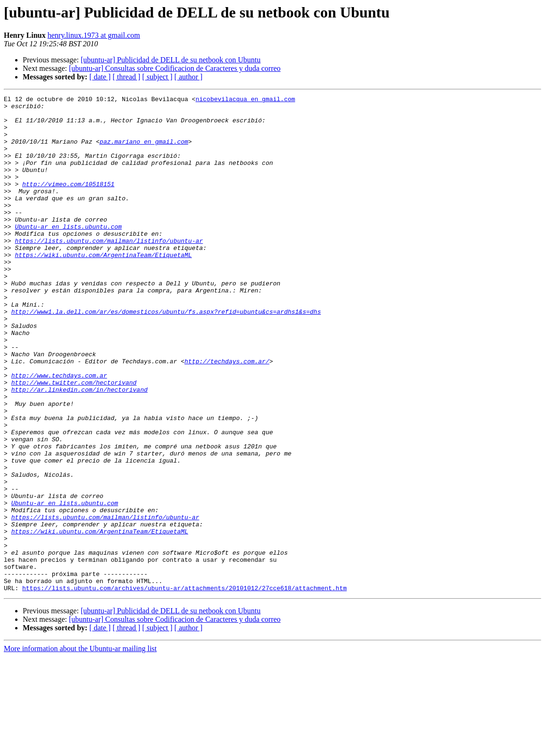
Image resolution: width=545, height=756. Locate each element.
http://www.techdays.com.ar (59, 432)
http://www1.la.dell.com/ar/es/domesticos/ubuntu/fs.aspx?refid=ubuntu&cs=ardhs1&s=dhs (166, 355)
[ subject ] (157, 77)
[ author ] (189, 77)
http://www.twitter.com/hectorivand (74, 440)
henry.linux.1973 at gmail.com (94, 35)
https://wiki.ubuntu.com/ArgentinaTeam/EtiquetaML (103, 287)
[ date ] (100, 77)
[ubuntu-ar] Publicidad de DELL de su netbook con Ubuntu (171, 60)
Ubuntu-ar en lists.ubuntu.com (68, 253)
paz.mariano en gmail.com (144, 151)
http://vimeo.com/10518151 (68, 202)
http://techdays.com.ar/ (227, 415)
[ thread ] (126, 77)
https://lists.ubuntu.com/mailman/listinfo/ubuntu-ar (109, 270)
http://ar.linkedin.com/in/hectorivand (80, 449)
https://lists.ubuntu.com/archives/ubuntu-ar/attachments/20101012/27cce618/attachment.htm (184, 687)
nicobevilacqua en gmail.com (246, 100)
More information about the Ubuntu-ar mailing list (80, 748)
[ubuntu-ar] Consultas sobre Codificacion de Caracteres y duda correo (175, 68)
